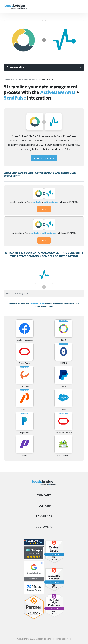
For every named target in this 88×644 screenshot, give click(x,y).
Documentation (16, 67)
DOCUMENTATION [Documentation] (12, 176)
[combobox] (44, 294)
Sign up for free (44, 158)
